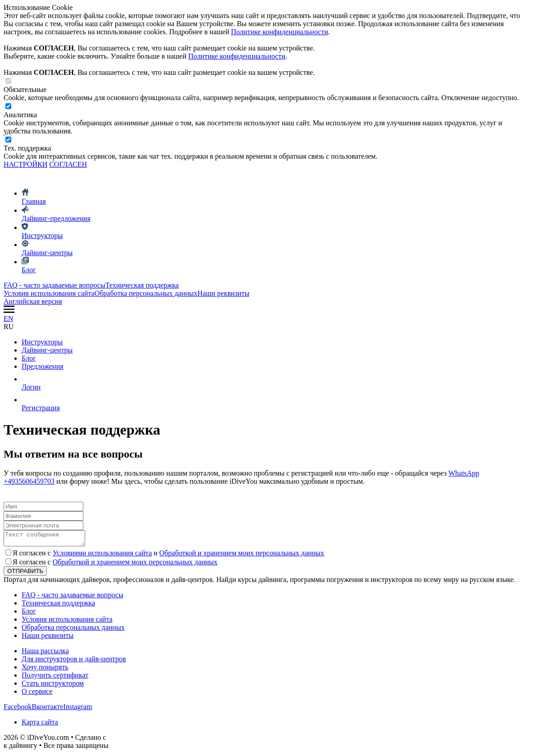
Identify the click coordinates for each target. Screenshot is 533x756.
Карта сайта (40, 725)
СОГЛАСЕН (68, 164)
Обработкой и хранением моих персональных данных (242, 556)
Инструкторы (42, 342)
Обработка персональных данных (146, 293)
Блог (29, 358)
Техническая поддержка (142, 285)
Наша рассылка (45, 653)
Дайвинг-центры (47, 350)
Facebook (18, 709)
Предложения (43, 366)
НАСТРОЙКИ (25, 164)
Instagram (77, 709)
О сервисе (37, 694)
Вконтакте (47, 709)
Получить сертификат (55, 678)
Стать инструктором (53, 686)
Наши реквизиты (223, 293)
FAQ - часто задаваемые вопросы (55, 285)
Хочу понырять (45, 670)
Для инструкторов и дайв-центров (74, 662)
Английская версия (33, 301)
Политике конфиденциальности (280, 32)
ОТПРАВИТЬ (25, 574)
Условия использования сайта (49, 293)
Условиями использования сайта (102, 556)
